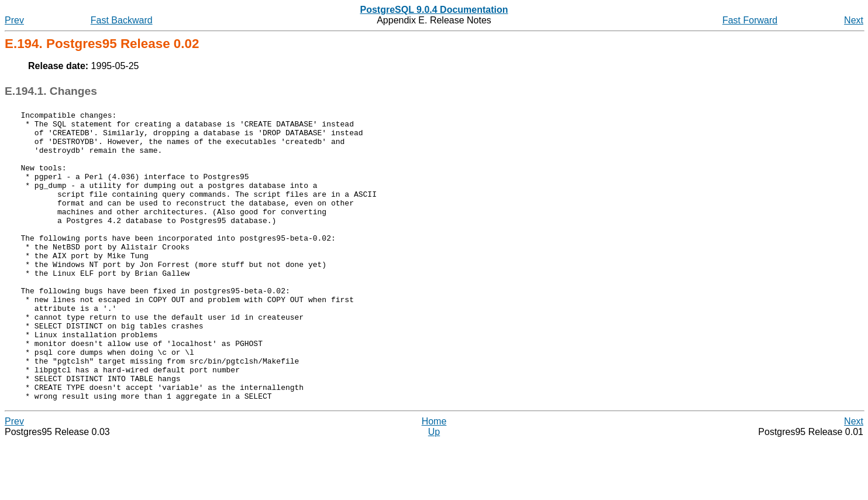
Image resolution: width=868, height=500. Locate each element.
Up (434, 490)
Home (434, 479)
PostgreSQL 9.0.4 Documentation (434, 10)
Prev (14, 20)
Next (854, 20)
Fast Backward (122, 20)
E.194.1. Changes (51, 91)
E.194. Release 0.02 (102, 44)
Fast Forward (750, 20)
